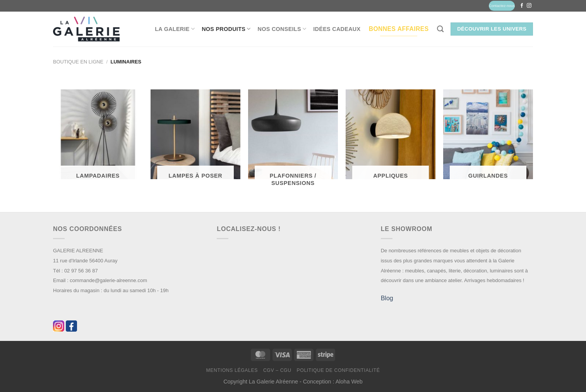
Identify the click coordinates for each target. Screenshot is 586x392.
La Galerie (175, 29)
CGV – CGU (277, 370)
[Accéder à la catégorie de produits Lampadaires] (98, 138)
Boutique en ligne (78, 62)
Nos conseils (282, 29)
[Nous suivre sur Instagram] (529, 6)
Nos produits (226, 29)
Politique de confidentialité (338, 370)
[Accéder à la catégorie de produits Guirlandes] (488, 138)
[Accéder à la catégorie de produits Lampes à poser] (195, 138)
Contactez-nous (502, 6)
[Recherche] (440, 29)
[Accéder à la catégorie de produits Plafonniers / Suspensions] (293, 141)
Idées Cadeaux (337, 29)
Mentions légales (232, 370)
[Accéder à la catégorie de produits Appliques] (391, 138)
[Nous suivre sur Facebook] (522, 6)
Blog (387, 298)
